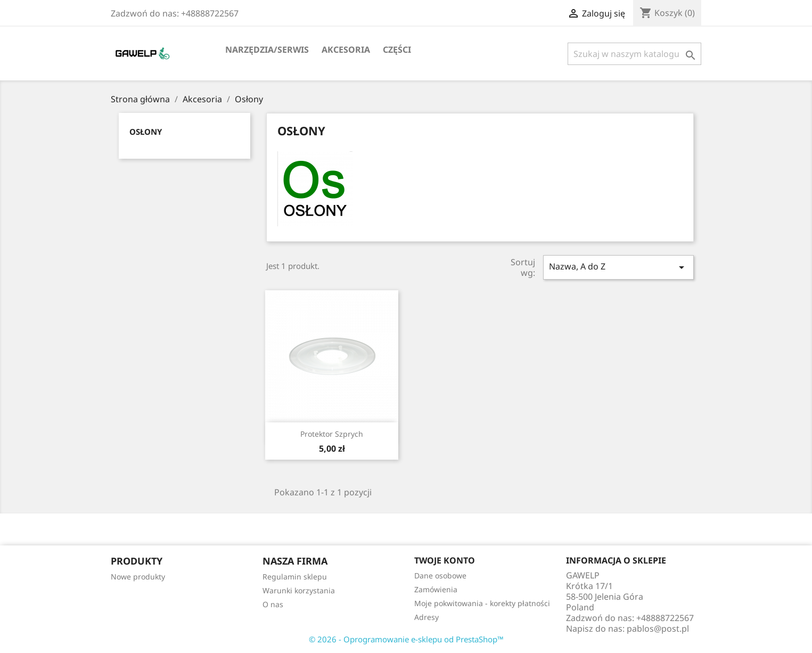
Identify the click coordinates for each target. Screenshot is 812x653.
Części (397, 50)
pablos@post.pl (658, 628)
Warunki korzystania (299, 590)
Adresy (426, 617)
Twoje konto (445, 560)
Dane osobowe (440, 576)
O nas (273, 604)
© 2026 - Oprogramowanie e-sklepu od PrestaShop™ (406, 639)
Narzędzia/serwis (267, 50)
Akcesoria (346, 50)
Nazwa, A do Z (618, 267)
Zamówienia (436, 589)
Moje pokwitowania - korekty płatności (482, 603)
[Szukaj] (634, 54)
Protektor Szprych (332, 434)
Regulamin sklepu (295, 577)
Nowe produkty (138, 577)
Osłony (146, 132)
